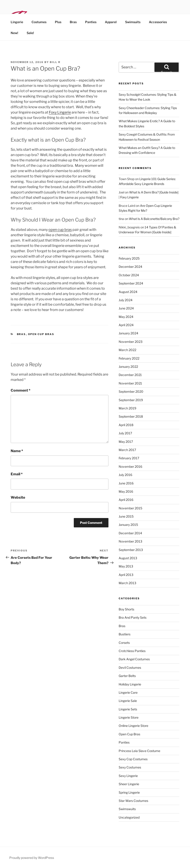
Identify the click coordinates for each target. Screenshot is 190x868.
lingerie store (129, 717)
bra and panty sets (133, 617)
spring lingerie (129, 792)
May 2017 (126, 442)
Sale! (30, 33)
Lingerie (17, 22)
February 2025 (129, 258)
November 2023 (131, 342)
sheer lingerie (129, 784)
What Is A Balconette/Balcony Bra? (154, 219)
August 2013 (128, 558)
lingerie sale (128, 701)
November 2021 (130, 383)
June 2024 (126, 308)
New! (14, 33)
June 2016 (126, 483)
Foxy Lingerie (60, 112)
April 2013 (126, 575)
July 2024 (126, 300)
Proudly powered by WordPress (32, 858)
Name (17, 451)
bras (21, 334)
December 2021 (130, 375)
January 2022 (128, 367)
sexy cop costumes (133, 759)
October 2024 (129, 275)
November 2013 (130, 541)
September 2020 (131, 391)
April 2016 (126, 500)
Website (18, 497)
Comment (21, 390)
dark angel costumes (134, 659)
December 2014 (130, 533)
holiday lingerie (130, 684)
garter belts (127, 676)
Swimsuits (133, 22)
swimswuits (127, 809)
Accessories (158, 22)
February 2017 (129, 458)
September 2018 (131, 416)
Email (17, 474)
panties (124, 742)
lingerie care (128, 692)
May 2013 (126, 566)
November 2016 (130, 467)
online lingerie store (133, 726)
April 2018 (126, 425)
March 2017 (127, 450)
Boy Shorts (126, 609)
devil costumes (130, 668)
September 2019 (131, 400)
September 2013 (131, 550)
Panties (91, 22)
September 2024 (131, 283)
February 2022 (129, 358)
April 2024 (126, 325)
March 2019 (127, 408)
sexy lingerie (128, 776)
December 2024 (130, 267)
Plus (58, 22)
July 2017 (125, 433)
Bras (73, 22)
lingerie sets (128, 709)
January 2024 (128, 333)
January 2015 (128, 525)
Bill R (55, 62)
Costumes (39, 22)
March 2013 (127, 583)
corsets (124, 643)
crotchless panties (132, 651)
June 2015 (126, 516)
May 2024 (126, 317)
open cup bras (60, 230)
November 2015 (130, 508)
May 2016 (126, 491)
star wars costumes (133, 801)
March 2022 (127, 350)
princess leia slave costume (139, 751)
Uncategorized (129, 817)
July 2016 (125, 475)
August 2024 (128, 292)
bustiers (125, 634)
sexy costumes (130, 767)
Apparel (111, 22)
